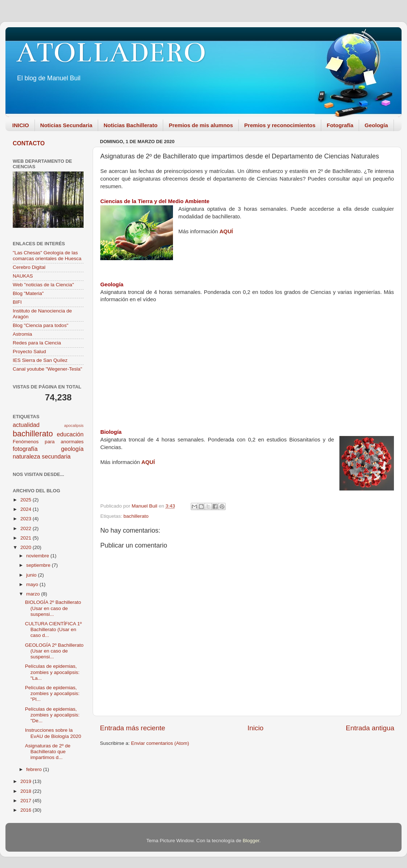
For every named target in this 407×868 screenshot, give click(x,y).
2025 (27, 500)
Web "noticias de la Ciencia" (43, 285)
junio (32, 575)
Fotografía (340, 125)
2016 (27, 810)
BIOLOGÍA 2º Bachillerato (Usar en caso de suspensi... (53, 608)
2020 (27, 547)
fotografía (25, 449)
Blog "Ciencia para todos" (41, 325)
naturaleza (27, 456)
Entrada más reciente (133, 728)
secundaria (56, 456)
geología (72, 449)
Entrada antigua (370, 728)
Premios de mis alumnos (201, 125)
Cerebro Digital (29, 267)
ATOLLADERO (111, 53)
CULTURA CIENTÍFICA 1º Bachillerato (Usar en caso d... (53, 629)
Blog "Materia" (28, 293)
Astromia (22, 334)
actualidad (26, 425)
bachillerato (136, 516)
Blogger (251, 841)
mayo (33, 584)
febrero (35, 769)
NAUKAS (23, 276)
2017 (27, 801)
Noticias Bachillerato (130, 125)
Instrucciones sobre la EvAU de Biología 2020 (53, 733)
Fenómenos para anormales (48, 442)
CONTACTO (29, 143)
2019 (27, 781)
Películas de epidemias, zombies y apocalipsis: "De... (52, 715)
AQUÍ (226, 231)
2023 (27, 519)
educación (70, 434)
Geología (376, 125)
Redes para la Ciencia (37, 343)
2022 (27, 528)
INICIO (21, 125)
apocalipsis (74, 425)
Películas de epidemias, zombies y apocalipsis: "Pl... (52, 693)
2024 (27, 509)
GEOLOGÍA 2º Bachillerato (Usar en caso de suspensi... (54, 651)
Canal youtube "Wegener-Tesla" (47, 369)
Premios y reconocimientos (280, 125)
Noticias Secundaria (66, 125)
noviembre (38, 556)
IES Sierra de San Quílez (40, 360)
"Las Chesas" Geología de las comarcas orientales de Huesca (47, 256)
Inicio (255, 728)
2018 (27, 791)
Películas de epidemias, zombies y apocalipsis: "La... (52, 672)
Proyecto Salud (29, 352)
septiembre (39, 565)
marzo (34, 594)
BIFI (17, 302)
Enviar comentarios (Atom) (160, 743)
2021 (27, 538)
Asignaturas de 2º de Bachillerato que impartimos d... (48, 752)
